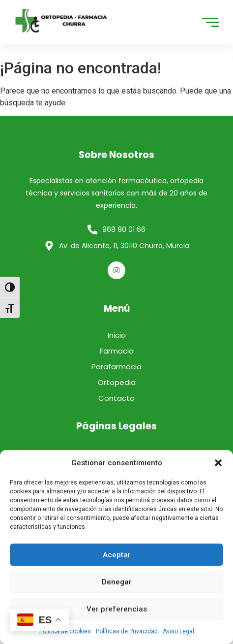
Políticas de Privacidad (127, 631)
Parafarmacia (116, 367)
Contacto (116, 398)
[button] (218, 463)
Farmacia (117, 351)
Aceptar (117, 555)
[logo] (61, 21)
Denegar (117, 582)
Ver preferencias (117, 609)
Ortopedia (117, 382)
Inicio (117, 335)
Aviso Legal (178, 631)
